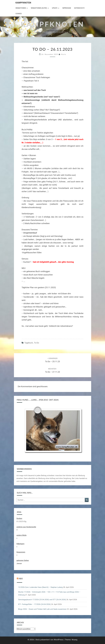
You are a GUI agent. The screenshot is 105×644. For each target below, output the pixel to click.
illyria (63, 54)
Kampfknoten (23, 3)
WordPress (59, 640)
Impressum (67, 8)
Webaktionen (21, 8)
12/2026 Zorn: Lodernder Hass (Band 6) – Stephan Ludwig (40, 587)
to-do (37, 343)
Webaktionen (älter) (39, 8)
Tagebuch (29, 343)
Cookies (19, 14)
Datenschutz (79, 8)
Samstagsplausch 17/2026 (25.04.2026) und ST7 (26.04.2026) (42, 600)
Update (55, 8)
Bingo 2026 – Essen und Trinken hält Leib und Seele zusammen (42, 609)
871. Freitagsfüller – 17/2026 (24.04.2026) (34, 604)
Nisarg (75, 640)
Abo (21, 578)
